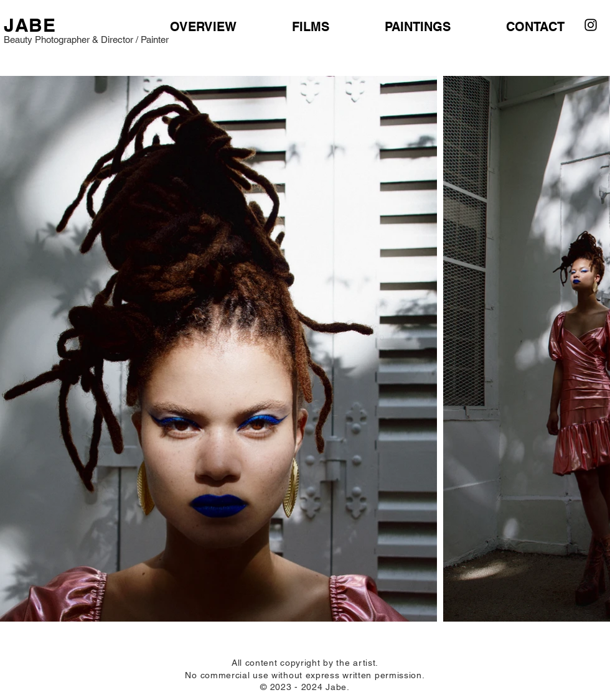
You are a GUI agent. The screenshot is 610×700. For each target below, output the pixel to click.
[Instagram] (591, 25)
